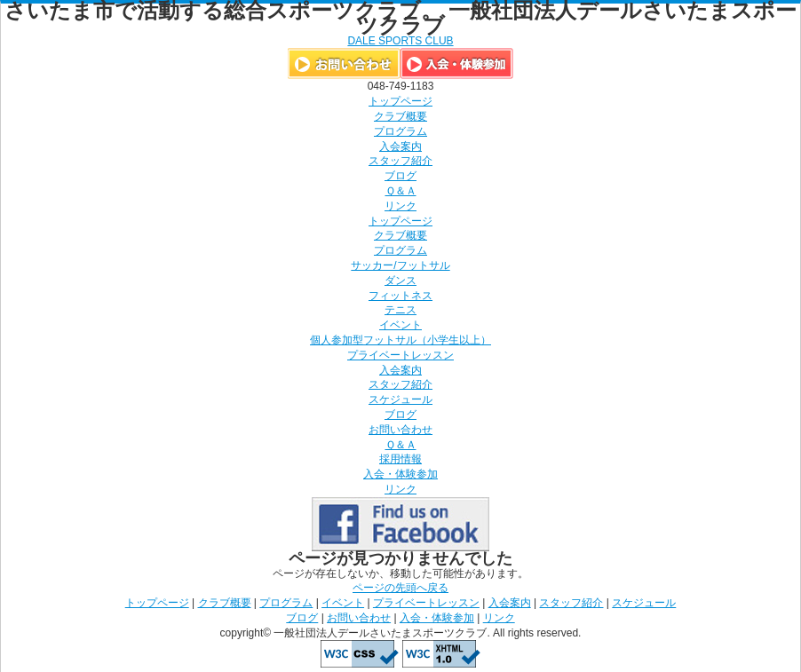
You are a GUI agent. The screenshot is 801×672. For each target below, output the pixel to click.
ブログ (400, 176)
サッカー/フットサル (400, 265)
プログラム (400, 131)
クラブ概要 (400, 116)
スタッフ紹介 (400, 161)
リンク (400, 206)
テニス (400, 310)
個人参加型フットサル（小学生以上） (400, 340)
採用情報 (400, 459)
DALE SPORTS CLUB (400, 41)
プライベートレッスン (400, 355)
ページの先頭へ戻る (400, 588)
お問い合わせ (400, 430)
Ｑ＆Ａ (401, 191)
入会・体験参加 (400, 474)
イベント (400, 325)
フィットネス (400, 296)
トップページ (400, 101)
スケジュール (400, 399)
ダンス (400, 281)
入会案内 (400, 146)
